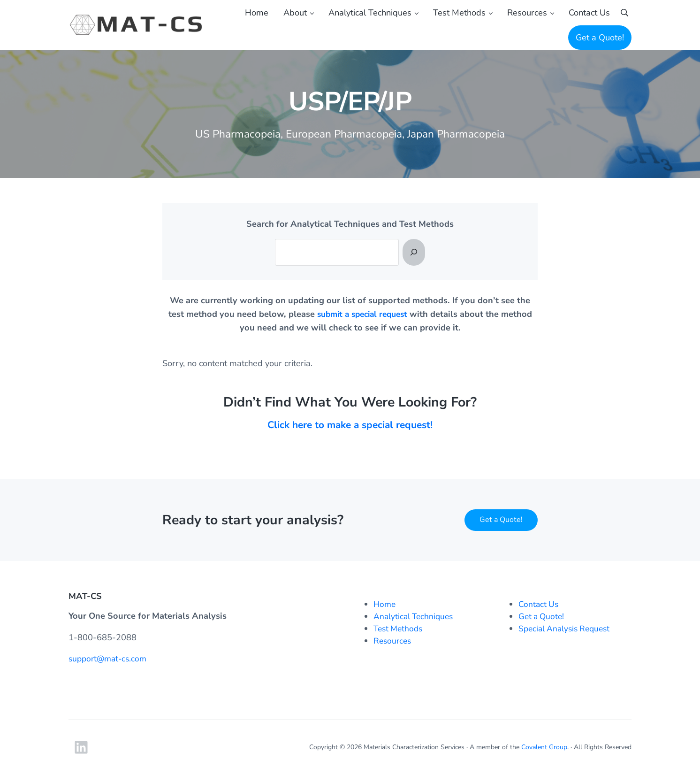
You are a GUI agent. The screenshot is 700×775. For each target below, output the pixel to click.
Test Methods (400, 629)
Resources (393, 641)
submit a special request (362, 324)
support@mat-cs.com (110, 659)
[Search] (414, 262)
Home (385, 605)
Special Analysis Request (567, 629)
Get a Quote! (501, 520)
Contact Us (539, 605)
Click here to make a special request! (350, 434)
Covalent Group (544, 747)
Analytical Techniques (415, 617)
